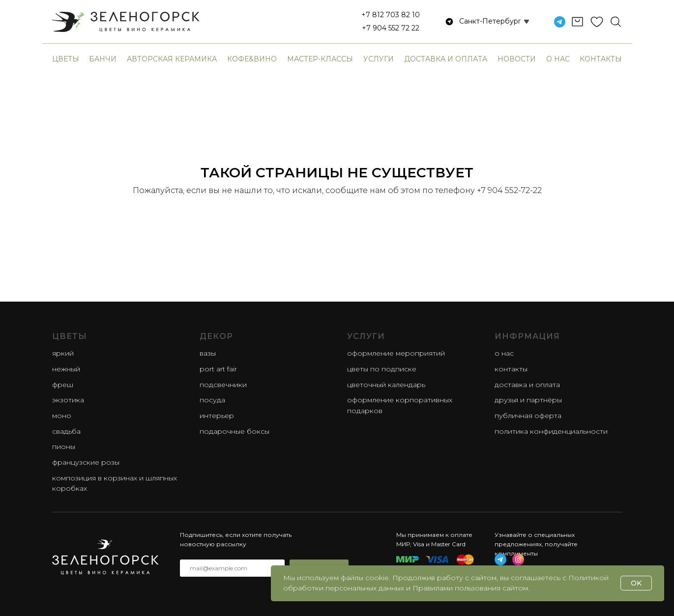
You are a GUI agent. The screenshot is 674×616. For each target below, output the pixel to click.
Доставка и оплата (446, 59)
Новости (517, 59)
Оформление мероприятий (396, 353)
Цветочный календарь (386, 385)
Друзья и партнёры (528, 400)
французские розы (86, 462)
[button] (483, 22)
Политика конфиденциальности (551, 431)
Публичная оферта (528, 416)
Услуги (379, 59)
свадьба (66, 431)
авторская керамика (172, 59)
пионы (64, 447)
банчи (103, 59)
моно (62, 416)
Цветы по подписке (382, 369)
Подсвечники (223, 385)
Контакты (601, 59)
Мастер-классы (320, 59)
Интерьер (217, 416)
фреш (63, 385)
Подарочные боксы (234, 431)
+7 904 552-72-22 (509, 190)
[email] (232, 568)
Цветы (66, 59)
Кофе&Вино (252, 59)
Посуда (212, 400)
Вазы (208, 353)
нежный (66, 369)
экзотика (68, 400)
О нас (558, 59)
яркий (63, 353)
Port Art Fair (218, 369)
